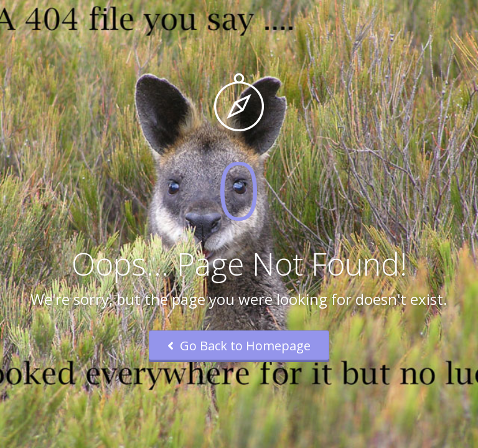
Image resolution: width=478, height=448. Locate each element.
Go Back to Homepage (239, 346)
